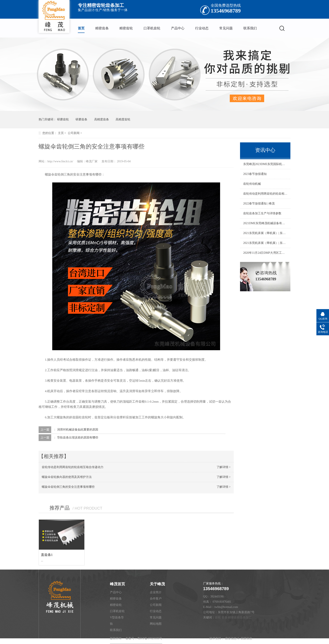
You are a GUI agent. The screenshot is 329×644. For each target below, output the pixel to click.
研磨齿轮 (63, 119)
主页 (61, 133)
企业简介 (156, 592)
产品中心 (178, 28)
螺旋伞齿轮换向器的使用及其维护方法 (67, 477)
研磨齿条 (81, 119)
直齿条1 (47, 555)
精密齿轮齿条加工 (240, 617)
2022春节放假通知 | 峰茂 (259, 204)
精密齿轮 (126, 28)
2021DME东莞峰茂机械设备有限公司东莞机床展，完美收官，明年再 (265, 223)
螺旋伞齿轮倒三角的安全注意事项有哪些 (68, 487)
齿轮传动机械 (252, 184)
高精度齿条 (102, 119)
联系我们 (250, 28)
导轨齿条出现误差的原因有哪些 (78, 438)
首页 (81, 28)
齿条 (225, 617)
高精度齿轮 (123, 119)
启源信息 (246, 638)
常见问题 (226, 28)
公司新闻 (74, 133)
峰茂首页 (117, 584)
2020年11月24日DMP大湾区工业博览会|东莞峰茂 (265, 253)
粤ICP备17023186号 (150, 638)
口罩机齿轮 (152, 28)
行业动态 (202, 28)
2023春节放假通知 (255, 174)
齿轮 (218, 617)
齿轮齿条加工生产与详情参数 (262, 213)
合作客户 (156, 599)
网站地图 (156, 624)
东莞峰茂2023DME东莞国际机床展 (265, 164)
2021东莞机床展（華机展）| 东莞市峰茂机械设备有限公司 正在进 (265, 233)
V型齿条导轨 (117, 621)
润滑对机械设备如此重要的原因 (78, 430)
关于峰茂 (157, 584)
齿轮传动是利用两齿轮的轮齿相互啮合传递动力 (73, 467)
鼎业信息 (231, 638)
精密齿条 (102, 28)
